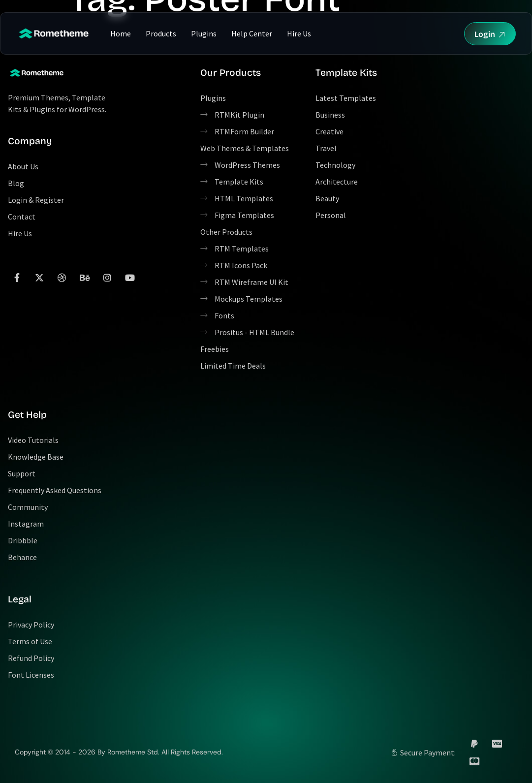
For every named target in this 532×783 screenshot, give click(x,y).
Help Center (252, 33)
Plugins (204, 33)
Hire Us (299, 33)
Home (121, 33)
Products (161, 33)
